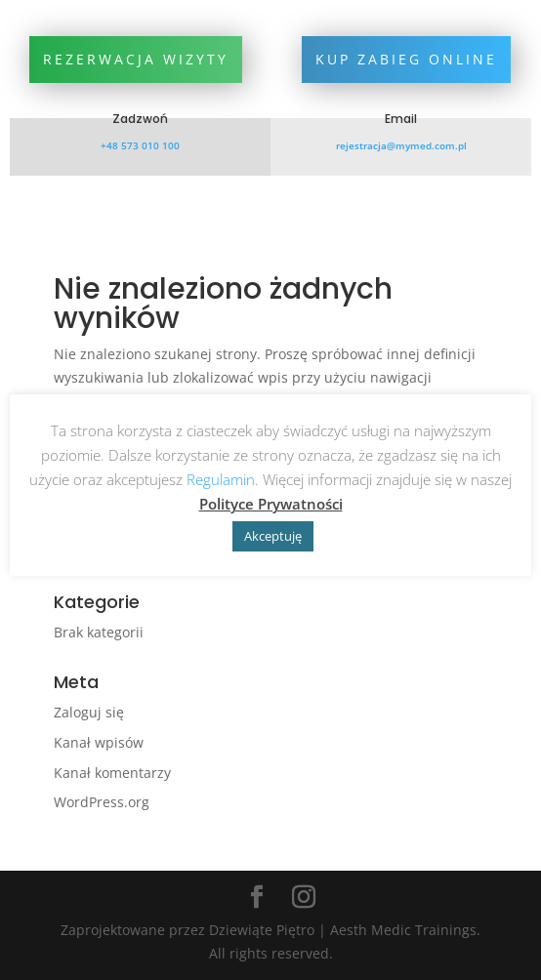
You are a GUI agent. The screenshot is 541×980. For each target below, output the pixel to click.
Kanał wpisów (99, 742)
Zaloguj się (89, 712)
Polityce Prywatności (271, 504)
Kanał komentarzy (112, 773)
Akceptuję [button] (273, 536)
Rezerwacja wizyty (136, 59)
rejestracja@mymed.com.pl (401, 145)
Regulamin (221, 479)
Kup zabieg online (406, 59)
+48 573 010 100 (140, 145)
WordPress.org (102, 802)
